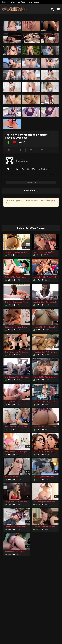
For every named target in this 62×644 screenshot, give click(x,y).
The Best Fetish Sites (17, 2)
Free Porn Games (33, 2)
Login (46, 201)
